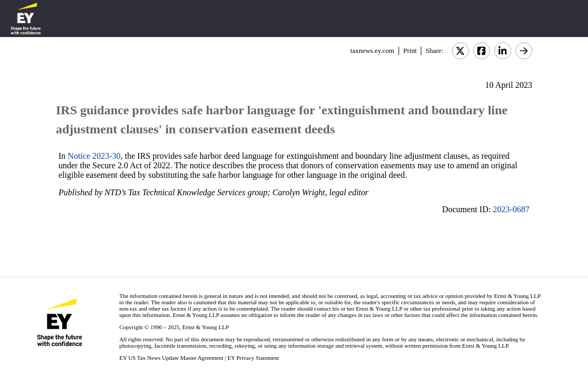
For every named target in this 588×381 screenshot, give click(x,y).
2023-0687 (511, 209)
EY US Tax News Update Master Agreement (171, 358)
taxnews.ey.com (372, 51)
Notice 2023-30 (94, 156)
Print (410, 51)
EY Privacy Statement (253, 358)
